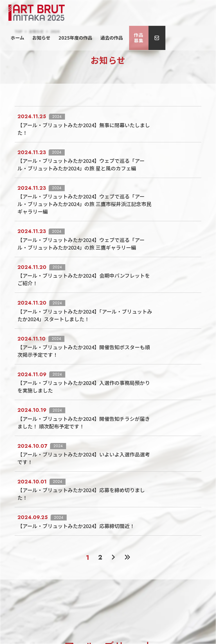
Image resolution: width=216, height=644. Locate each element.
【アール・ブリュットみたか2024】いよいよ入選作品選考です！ (147, 390)
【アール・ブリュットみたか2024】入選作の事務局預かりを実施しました (147, 336)
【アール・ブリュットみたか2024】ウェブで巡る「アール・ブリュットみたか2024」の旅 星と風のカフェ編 (147, 150)
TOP (18, 31)
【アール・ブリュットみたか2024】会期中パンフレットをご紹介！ (147, 249)
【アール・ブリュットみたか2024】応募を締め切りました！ (147, 416)
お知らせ (105, 12)
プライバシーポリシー (108, 606)
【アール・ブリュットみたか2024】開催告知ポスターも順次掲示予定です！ (147, 310)
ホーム (87, 12)
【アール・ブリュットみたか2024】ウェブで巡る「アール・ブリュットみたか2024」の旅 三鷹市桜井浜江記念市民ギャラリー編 (147, 184)
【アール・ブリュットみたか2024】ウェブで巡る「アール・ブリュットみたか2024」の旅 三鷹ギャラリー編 (147, 218)
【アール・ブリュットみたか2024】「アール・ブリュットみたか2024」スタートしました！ (147, 279)
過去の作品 (164, 12)
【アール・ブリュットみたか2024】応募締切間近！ (147, 443)
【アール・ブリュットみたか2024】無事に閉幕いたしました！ (147, 119)
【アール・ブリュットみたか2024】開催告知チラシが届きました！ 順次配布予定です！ (147, 363)
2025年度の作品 (133, 12)
